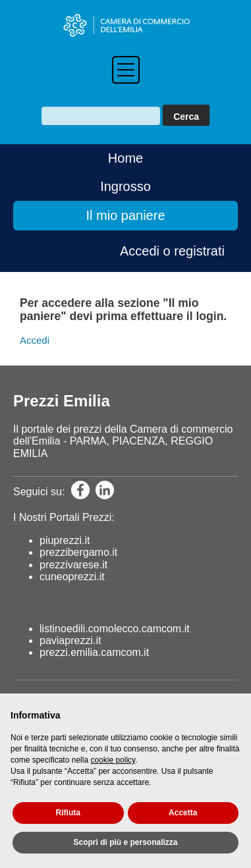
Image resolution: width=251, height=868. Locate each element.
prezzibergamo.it (78, 552)
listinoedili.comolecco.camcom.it (115, 629)
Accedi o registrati (172, 251)
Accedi (35, 340)
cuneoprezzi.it (72, 577)
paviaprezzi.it (70, 640)
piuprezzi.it (65, 540)
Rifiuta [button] (68, 813)
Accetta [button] (183, 813)
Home (125, 158)
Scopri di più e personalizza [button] (125, 842)
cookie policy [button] (113, 760)
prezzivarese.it (73, 565)
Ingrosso (125, 186)
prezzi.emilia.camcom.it (94, 652)
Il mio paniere (125, 215)
